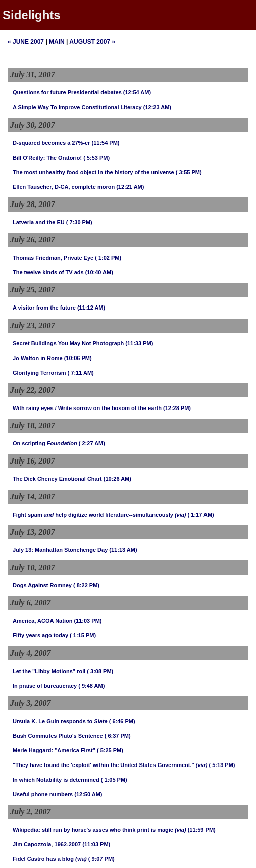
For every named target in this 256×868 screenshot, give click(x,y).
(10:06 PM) (78, 358)
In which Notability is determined (56, 780)
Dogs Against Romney (42, 585)
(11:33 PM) (139, 343)
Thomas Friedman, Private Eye (53, 258)
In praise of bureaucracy (45, 686)
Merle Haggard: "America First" (54, 750)
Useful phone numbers (43, 794)
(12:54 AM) (137, 92)
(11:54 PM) (106, 143)
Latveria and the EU (39, 222)
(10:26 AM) (117, 479)
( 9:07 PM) (101, 859)
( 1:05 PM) (114, 780)
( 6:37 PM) (118, 736)
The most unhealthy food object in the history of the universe (93, 172)
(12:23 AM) (157, 107)
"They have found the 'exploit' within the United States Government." (104, 765)
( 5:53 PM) (96, 158)
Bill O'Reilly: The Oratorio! (47, 158)
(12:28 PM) (177, 408)
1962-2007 (68, 844)
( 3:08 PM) (100, 671)
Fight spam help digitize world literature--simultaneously (93, 515)
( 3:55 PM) (189, 172)
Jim (17, 844)
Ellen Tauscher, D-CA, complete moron (64, 187)
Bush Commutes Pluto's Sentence (58, 736)
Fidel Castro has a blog (43, 859)
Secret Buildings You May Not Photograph (68, 343)
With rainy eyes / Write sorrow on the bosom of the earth (87, 408)
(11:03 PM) (88, 621)
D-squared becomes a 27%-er (51, 143)
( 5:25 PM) (110, 750)
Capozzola (37, 844)
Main (57, 42)
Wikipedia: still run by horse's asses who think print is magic (93, 830)
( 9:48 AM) (91, 686)
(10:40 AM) (99, 272)
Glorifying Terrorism (39, 373)
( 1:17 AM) (201, 515)
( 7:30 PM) (79, 222)
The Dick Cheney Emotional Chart (57, 479)
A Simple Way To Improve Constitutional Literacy (77, 107)
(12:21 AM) (130, 187)
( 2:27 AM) (92, 443)
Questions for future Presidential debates (67, 92)
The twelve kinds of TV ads (48, 272)
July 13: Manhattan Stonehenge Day (60, 550)
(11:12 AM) (91, 308)
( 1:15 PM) (83, 635)
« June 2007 (26, 42)
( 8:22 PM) (86, 585)
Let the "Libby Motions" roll (49, 671)
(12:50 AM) (88, 794)
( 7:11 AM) (81, 373)
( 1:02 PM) (108, 258)
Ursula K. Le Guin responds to (60, 721)
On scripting (45, 443)
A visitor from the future (44, 308)
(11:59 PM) (202, 830)
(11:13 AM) (123, 550)
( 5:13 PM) (222, 765)
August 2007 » (92, 42)
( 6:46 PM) (122, 721)
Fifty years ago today (40, 635)
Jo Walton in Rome (38, 358)
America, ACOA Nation (42, 621)
